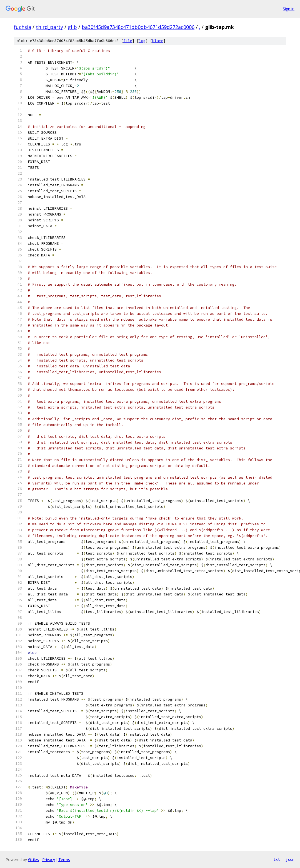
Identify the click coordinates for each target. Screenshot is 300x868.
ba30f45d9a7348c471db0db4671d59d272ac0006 (138, 27)
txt (277, 859)
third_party (49, 27)
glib (72, 27)
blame (158, 41)
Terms (64, 860)
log (142, 41)
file (128, 41)
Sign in (289, 9)
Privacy (49, 860)
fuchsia (22, 27)
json (290, 859)
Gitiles (33, 860)
